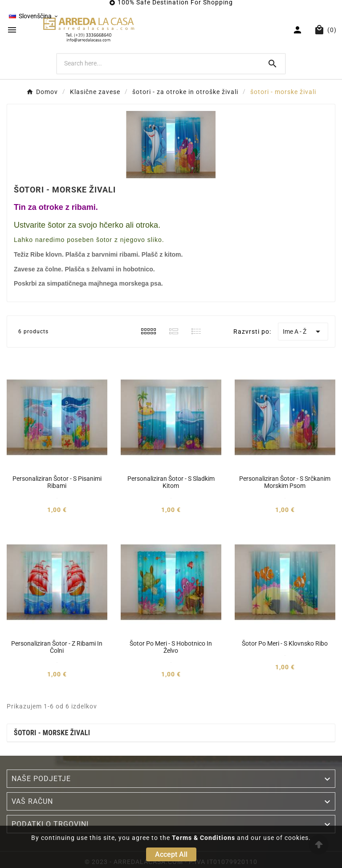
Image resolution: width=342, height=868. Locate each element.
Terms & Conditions (204, 838)
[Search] (159, 63)
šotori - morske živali (52, 733)
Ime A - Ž (303, 332)
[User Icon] (299, 30)
